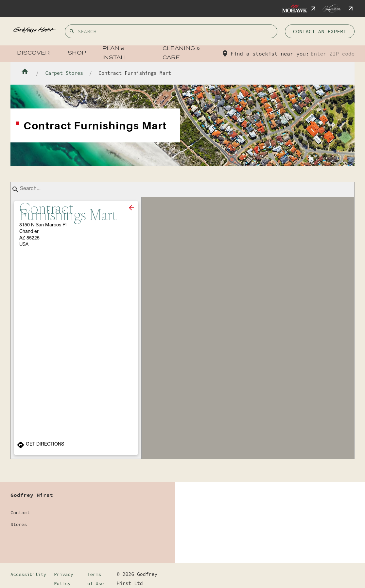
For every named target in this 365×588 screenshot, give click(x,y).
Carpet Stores (64, 73)
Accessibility (28, 574)
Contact (20, 513)
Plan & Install (115, 53)
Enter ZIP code (333, 54)
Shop (77, 53)
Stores (19, 524)
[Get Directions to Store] (76, 445)
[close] (131, 208)
